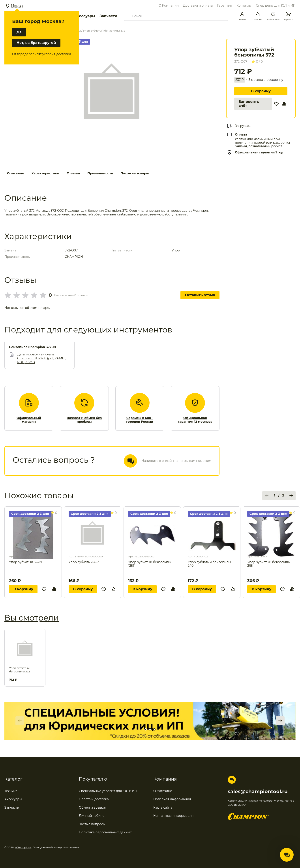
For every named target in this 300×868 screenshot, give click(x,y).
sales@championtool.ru (258, 792)
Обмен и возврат (93, 808)
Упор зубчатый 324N (25, 562)
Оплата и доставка (94, 799)
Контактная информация (173, 816)
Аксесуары (13, 799)
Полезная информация (172, 799)
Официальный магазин (29, 420)
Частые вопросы (92, 824)
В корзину (261, 91)
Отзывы (73, 173)
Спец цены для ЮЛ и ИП (276, 6)
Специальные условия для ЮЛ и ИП (108, 791)
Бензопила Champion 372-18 (32, 347)
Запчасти (108, 16)
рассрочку (275, 80)
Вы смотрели (32, 618)
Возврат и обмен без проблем (84, 420)
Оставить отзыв (200, 295)
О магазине (163, 791)
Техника (11, 791)
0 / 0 (257, 62)
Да (19, 32)
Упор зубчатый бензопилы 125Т (150, 564)
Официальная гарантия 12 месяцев (195, 420)
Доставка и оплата (198, 6)
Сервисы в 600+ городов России (140, 420)
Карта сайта (163, 808)
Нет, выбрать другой (36, 43)
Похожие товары (135, 173)
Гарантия (225, 6)
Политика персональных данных (105, 832)
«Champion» (23, 847)
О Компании (169, 6)
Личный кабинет (92, 816)
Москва (17, 6)
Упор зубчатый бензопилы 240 (209, 564)
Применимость (100, 173)
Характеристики (45, 173)
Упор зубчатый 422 (84, 562)
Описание (16, 173)
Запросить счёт (249, 104)
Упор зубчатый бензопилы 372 (19, 670)
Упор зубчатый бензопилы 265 (269, 564)
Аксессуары (83, 16)
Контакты (244, 6)
